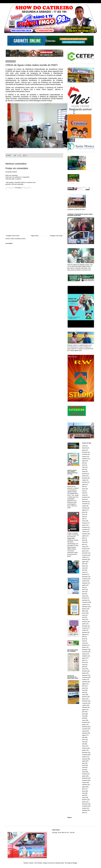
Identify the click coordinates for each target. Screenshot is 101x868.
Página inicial (35, 236)
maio (84, 467)
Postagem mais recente (13, 236)
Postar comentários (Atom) (18, 239)
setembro (85, 459)
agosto (84, 461)
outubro (84, 457)
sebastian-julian (60, 863)
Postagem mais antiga (56, 236)
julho (83, 463)
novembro (85, 454)
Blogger (75, 863)
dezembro (85, 452)
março (84, 446)
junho (84, 465)
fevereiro (85, 448)
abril (83, 469)
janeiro (84, 450)
